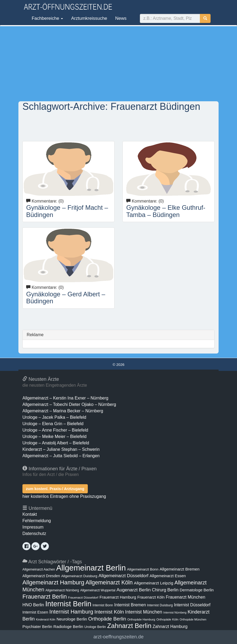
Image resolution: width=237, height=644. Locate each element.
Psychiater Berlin (37, 627)
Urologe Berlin (95, 627)
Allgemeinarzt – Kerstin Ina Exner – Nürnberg (65, 398)
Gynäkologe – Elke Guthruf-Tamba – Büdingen (166, 211)
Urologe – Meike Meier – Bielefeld (54, 437)
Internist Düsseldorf (192, 605)
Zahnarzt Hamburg (170, 626)
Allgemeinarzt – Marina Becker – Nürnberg (63, 411)
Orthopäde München (193, 619)
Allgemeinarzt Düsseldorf (123, 576)
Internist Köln (109, 612)
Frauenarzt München (185, 597)
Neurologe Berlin (72, 619)
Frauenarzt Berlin (45, 597)
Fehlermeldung (37, 521)
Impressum (33, 527)
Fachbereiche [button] (47, 18)
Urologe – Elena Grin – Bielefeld (53, 424)
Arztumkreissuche (89, 18)
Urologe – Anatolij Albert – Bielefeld (56, 443)
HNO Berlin (33, 605)
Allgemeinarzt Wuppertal (98, 590)
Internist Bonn (103, 605)
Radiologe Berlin (68, 626)
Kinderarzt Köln (46, 619)
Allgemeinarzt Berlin (91, 568)
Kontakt (30, 514)
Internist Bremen (130, 605)
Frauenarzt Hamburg (118, 597)
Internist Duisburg (160, 605)
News (121, 18)
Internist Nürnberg (175, 612)
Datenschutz (34, 534)
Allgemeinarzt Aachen (39, 569)
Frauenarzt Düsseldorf (83, 598)
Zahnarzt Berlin (129, 626)
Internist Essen (35, 612)
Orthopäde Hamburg (141, 619)
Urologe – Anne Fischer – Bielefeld (55, 430)
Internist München (144, 612)
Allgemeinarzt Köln (109, 582)
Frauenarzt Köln (151, 597)
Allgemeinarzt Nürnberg (62, 590)
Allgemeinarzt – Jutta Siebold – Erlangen (61, 456)
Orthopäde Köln (167, 619)
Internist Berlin (68, 604)
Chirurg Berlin (165, 590)
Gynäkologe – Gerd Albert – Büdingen (66, 298)
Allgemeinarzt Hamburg (53, 582)
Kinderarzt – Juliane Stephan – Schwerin (61, 449)
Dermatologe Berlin (197, 590)
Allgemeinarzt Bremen (180, 569)
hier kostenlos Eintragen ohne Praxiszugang (64, 496)
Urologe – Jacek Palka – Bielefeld (54, 417)
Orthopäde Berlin (107, 619)
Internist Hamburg (71, 612)
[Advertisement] (118, 64)
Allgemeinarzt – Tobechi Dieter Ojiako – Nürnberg (69, 404)
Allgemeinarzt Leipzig (154, 583)
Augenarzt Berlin (134, 590)
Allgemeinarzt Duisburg (79, 576)
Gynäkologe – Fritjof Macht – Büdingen (67, 211)
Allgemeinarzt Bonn (143, 569)
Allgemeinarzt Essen (168, 576)
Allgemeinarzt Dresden (41, 576)
